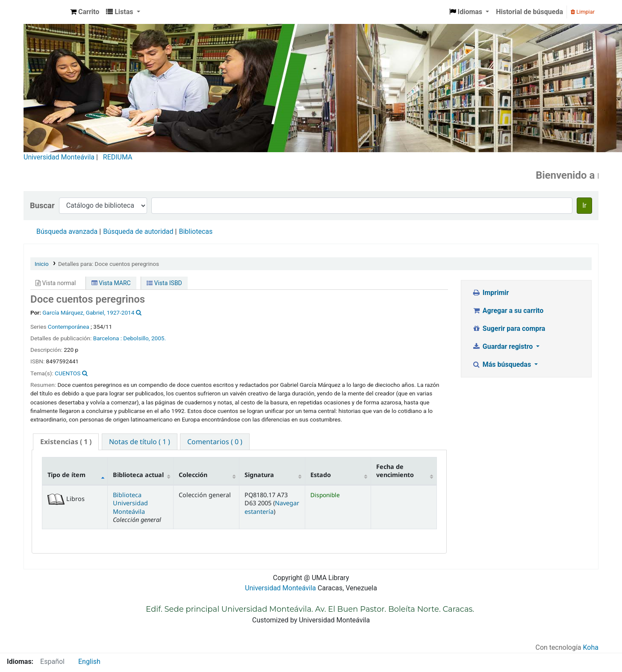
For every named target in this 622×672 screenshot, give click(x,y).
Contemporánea (69, 327)
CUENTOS (68, 373)
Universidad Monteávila (59, 157)
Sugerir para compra (509, 329)
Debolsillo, (136, 338)
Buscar (42, 205)
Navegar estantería (272, 507)
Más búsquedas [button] (502, 364)
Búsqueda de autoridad (138, 231)
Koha (591, 647)
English (89, 662)
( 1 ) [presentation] (66, 442)
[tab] (66, 442)
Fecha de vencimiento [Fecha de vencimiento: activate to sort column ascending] (395, 471)
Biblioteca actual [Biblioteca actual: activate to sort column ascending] (138, 475)
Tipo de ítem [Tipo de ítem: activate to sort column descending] (66, 475)
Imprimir (490, 293)
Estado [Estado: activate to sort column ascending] (321, 475)
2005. (159, 338)
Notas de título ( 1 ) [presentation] (140, 442)
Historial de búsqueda (529, 12)
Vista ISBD (164, 283)
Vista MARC (111, 283)
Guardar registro (503, 346)
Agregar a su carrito (508, 311)
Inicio (42, 264)
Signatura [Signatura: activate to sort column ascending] (259, 475)
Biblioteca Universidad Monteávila (45, 12)
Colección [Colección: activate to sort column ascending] (193, 475)
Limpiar (583, 12)
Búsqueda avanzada (67, 231)
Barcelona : (108, 338)
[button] (85, 12)
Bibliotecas (196, 231)
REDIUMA (118, 157)
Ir (584, 205)
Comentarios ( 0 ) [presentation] (215, 442)
